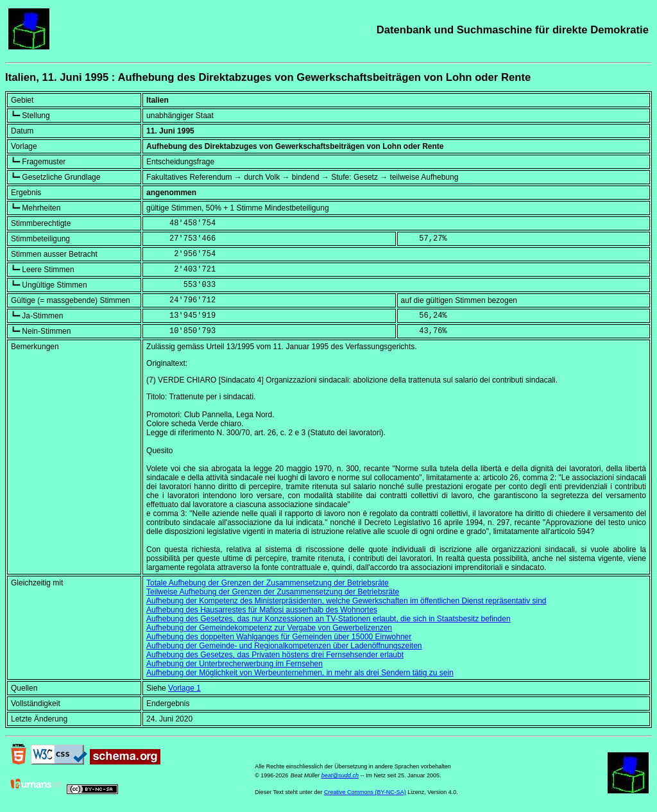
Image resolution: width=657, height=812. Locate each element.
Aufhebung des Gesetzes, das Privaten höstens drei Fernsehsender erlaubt (275, 655)
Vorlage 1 (184, 688)
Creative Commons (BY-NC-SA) (365, 792)
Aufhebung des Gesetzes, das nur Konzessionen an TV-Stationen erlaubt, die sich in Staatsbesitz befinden (328, 619)
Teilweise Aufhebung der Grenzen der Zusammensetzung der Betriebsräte (273, 592)
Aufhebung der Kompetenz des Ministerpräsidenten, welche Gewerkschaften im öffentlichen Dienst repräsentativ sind (346, 601)
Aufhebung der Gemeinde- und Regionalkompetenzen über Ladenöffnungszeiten (284, 646)
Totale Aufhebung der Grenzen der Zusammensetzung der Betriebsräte (268, 583)
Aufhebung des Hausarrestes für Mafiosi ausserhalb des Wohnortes (262, 610)
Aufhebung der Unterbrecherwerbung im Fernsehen (235, 664)
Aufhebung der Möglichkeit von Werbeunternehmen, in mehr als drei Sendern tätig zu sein (300, 673)
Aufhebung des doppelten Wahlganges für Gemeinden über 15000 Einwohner (279, 637)
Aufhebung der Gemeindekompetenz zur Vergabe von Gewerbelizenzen (269, 628)
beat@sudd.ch (340, 775)
